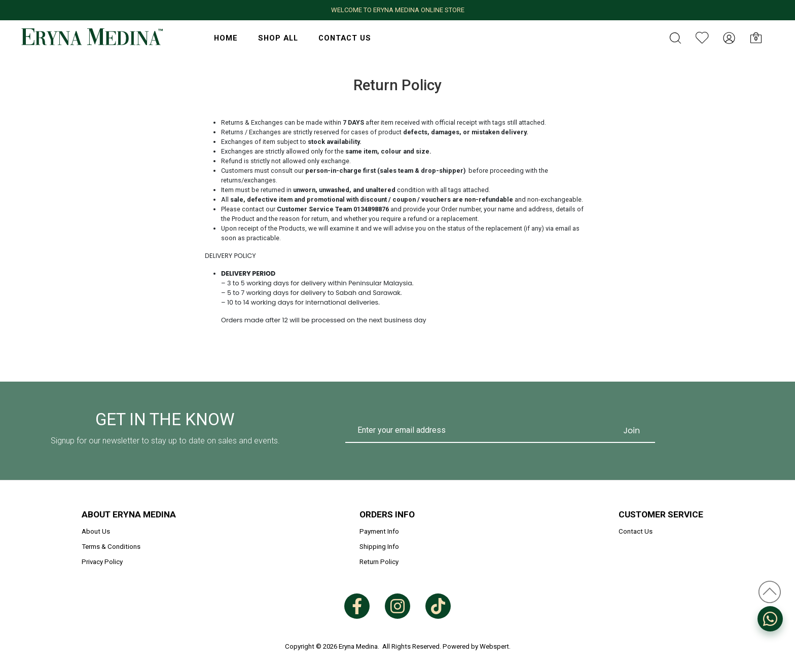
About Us (96, 531)
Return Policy (379, 562)
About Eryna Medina (129, 514)
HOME (226, 38)
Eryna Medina (358, 646)
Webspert (494, 646)
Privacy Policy (102, 562)
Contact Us (345, 38)
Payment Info (379, 531)
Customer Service (661, 514)
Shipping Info (379, 547)
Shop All (278, 38)
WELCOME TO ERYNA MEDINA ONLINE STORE (398, 10)
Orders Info (387, 514)
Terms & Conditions (111, 547)
